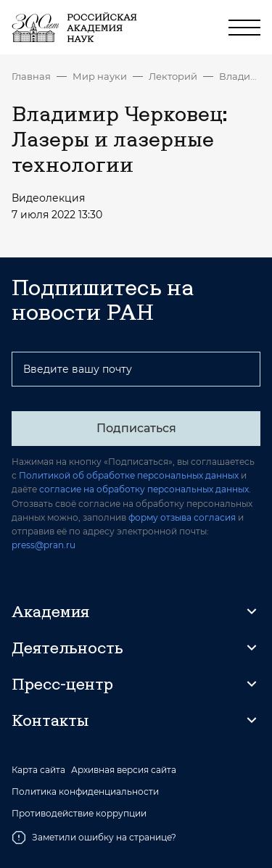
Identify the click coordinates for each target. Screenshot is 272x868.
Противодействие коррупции (79, 814)
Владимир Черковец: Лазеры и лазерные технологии (240, 76)
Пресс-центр (62, 684)
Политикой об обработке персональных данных (129, 475)
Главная (31, 76)
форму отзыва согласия (182, 517)
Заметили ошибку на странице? (94, 838)
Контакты (50, 720)
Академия (50, 611)
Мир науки (100, 76)
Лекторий (173, 76)
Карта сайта (38, 770)
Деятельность (67, 648)
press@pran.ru (44, 545)
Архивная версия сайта (124, 770)
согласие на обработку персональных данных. (145, 489)
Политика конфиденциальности (85, 792)
